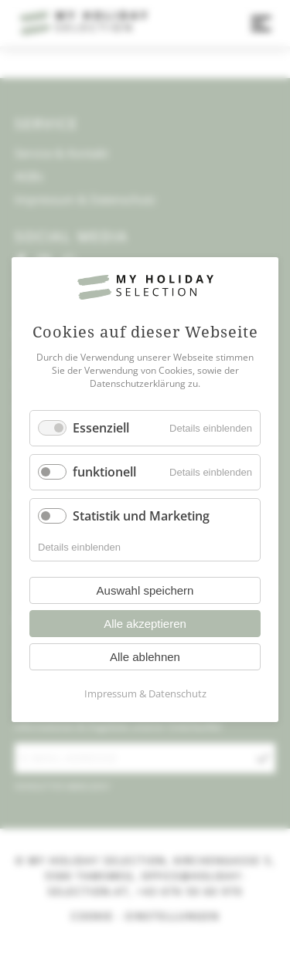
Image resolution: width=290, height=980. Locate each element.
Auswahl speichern (145, 591)
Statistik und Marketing (141, 516)
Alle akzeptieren (145, 624)
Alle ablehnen (145, 658)
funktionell (104, 472)
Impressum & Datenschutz (145, 694)
